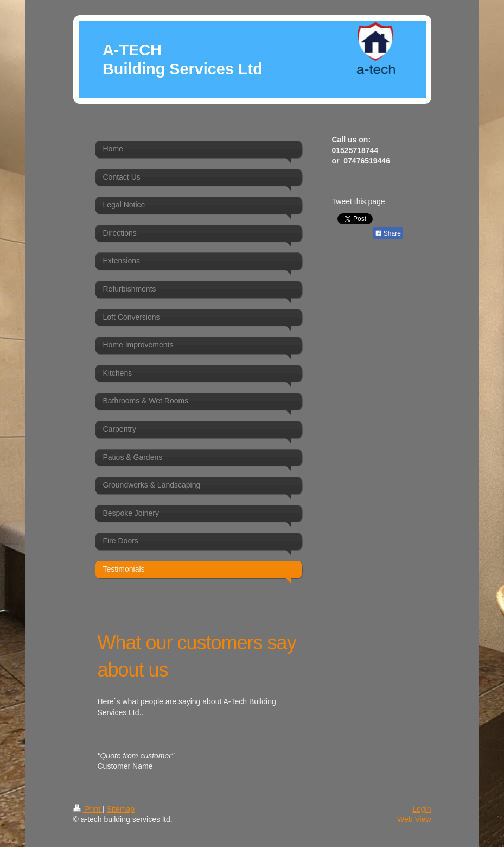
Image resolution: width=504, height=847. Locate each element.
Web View (414, 819)
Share (388, 233)
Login (422, 809)
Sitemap (121, 809)
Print (88, 809)
